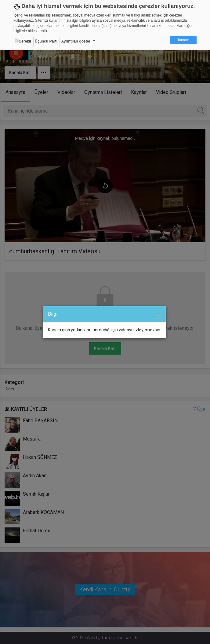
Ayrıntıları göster (76, 41)
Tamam (183, 40)
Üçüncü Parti (46, 41)
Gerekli (23, 41)
